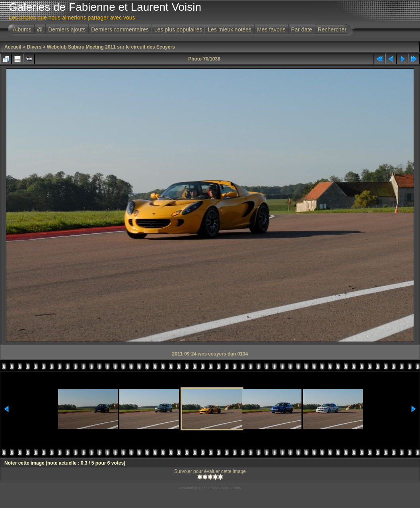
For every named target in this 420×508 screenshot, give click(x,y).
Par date (302, 29)
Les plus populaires (178, 29)
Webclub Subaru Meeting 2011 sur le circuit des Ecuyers (111, 47)
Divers (34, 47)
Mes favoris (271, 29)
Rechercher (332, 29)
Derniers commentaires (120, 29)
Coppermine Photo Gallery (220, 488)
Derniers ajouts (67, 29)
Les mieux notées (229, 29)
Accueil (13, 47)
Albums (22, 29)
